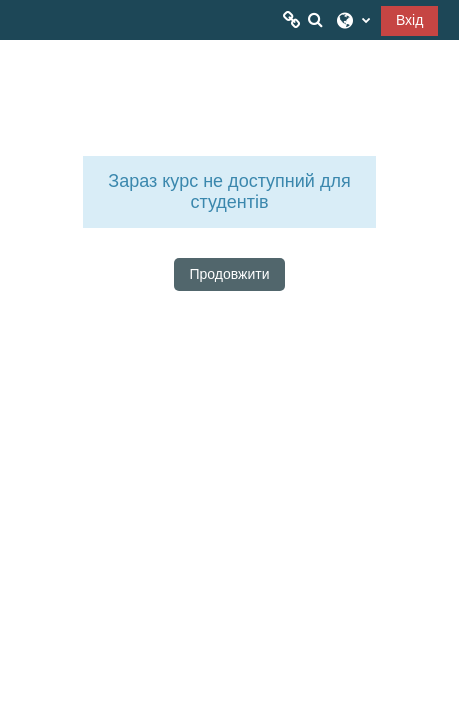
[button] (315, 20)
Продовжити (230, 274)
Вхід (409, 20)
